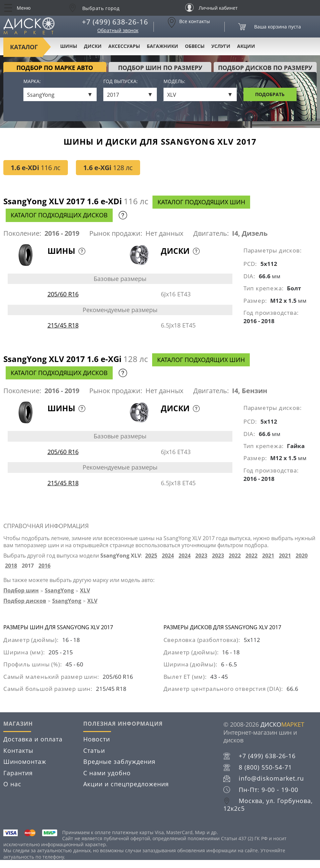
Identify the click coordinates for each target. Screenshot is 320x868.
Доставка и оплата (33, 739)
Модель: (174, 82)
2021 (268, 556)
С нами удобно (107, 773)
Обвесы (195, 46)
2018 (11, 566)
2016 (44, 566)
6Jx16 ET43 (176, 294)
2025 (151, 556)
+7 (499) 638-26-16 (115, 22)
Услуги (221, 46)
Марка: (32, 82)
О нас (12, 784)
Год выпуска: (121, 82)
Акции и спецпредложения (126, 784)
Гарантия (18, 773)
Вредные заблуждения (119, 762)
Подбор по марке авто (55, 68)
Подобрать (270, 94)
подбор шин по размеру (160, 68)
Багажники (163, 46)
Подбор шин (21, 590)
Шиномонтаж (25, 762)
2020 (302, 556)
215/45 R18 (63, 325)
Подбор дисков (25, 601)
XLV (85, 590)
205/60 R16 (63, 294)
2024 (168, 556)
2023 (201, 556)
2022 (235, 556)
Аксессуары (124, 46)
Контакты (18, 750)
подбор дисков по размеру (265, 68)
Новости (97, 739)
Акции (246, 46)
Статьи (94, 750)
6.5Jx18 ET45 (178, 325)
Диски (93, 46)
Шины (69, 46)
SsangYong (59, 590)
